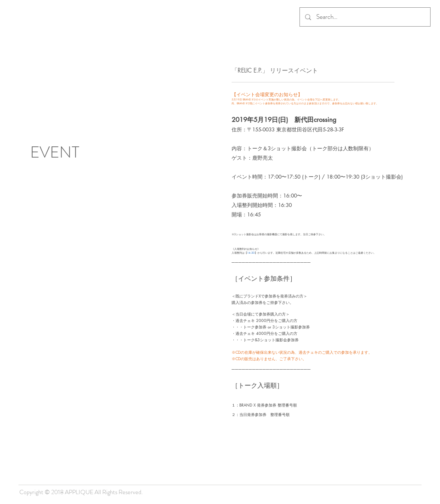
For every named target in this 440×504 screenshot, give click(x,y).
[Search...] (364, 17)
